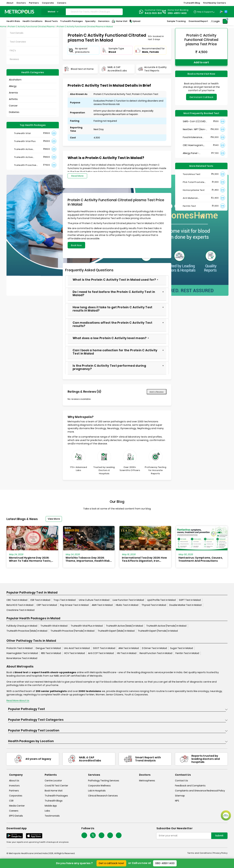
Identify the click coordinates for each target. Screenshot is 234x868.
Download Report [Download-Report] (198, 21)
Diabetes (14, 112)
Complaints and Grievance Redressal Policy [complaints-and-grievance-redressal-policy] (200, 791)
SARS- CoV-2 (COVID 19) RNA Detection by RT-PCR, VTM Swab (194, 121)
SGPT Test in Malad (190, 600)
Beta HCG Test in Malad (20, 605)
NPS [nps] (177, 801)
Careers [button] (62, 3)
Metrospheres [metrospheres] (147, 781)
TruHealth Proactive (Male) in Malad (27, 631)
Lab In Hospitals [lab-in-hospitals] (97, 791)
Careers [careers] (14, 811)
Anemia (13, 93)
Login (217, 21)
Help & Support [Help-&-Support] (205, 12)
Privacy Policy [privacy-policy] (220, 853)
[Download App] (15, 836)
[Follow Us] (84, 835)
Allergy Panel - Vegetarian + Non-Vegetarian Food (193, 153)
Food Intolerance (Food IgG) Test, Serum (192, 137)
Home (3, 27)
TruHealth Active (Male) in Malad (124, 626)
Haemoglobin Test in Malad (22, 653)
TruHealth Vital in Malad (54, 626)
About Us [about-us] (14, 781)
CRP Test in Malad (47, 605)
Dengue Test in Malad (48, 648)
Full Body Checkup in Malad (22, 626)
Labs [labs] (47, 811)
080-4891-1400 (165, 863)
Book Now (76, 245)
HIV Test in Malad (127, 653)
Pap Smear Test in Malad (74, 605)
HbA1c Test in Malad (127, 605)
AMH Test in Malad (102, 605)
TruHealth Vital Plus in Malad (87, 626)
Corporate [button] (48, 3)
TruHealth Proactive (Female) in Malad (72, 631)
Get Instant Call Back (201, 97)
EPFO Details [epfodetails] (16, 816)
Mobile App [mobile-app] (51, 806)
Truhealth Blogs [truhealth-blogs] (54, 801)
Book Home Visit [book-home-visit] (54, 791)
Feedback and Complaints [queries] (190, 786)
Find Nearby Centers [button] (214, 3)
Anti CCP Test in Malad (101, 653)
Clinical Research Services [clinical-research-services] (103, 796)
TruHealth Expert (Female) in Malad (158, 631)
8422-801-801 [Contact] (153, 13)
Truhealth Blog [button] (192, 3)
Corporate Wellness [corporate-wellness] (99, 786)
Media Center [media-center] (17, 806)
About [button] (10, 3)
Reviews (14, 59)
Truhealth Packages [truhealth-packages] (56, 796)
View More (54, 519)
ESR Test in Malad (40, 600)
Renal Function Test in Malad (156, 653)
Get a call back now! (111, 863)
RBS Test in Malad (51, 653)
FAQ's (13, 50)
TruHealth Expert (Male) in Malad (116, 631)
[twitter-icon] (93, 835)
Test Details (17, 33)
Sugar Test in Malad (182, 648)
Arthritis (13, 99)
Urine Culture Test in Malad (94, 600)
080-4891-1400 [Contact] (177, 13)
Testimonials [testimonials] (52, 816)
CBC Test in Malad (17, 600)
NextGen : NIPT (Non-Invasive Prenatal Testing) (194, 129)
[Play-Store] (221, 12)
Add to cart (201, 62)
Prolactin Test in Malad (19, 648)
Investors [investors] (14, 786)
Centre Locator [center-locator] (53, 781)
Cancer (13, 106)
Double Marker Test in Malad (185, 605)
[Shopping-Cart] (225, 21)
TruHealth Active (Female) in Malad (166, 626)
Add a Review (157, 392)
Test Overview (18, 42)
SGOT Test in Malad (104, 648)
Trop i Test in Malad (65, 600)
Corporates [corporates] (16, 796)
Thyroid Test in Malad (154, 605)
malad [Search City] (54, 12)
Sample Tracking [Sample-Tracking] (176, 21)
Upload (135, 21)
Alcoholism (15, 80)
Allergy (13, 86)
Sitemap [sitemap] (180, 796)
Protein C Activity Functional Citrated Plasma (32, 27)
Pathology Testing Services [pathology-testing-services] (104, 781)
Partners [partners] (14, 791)
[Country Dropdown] (204, 12)
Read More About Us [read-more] (18, 701)
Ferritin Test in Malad (187, 653)
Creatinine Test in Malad (20, 610)
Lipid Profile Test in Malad (161, 600)
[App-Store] (226, 12)
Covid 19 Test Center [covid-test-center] (56, 786)
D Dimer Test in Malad (154, 648)
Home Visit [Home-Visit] (120, 21)
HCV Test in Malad (75, 653)
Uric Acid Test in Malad (77, 648)
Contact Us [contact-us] (182, 781)
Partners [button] (34, 3)
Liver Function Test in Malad (128, 600)
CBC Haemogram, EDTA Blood (193, 145)
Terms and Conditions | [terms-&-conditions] (200, 853)
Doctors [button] (21, 3)
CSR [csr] (11, 801)
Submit (219, 836)
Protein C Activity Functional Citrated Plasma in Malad (85, 27)
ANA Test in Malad (129, 648)
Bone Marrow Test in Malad (22, 658)
